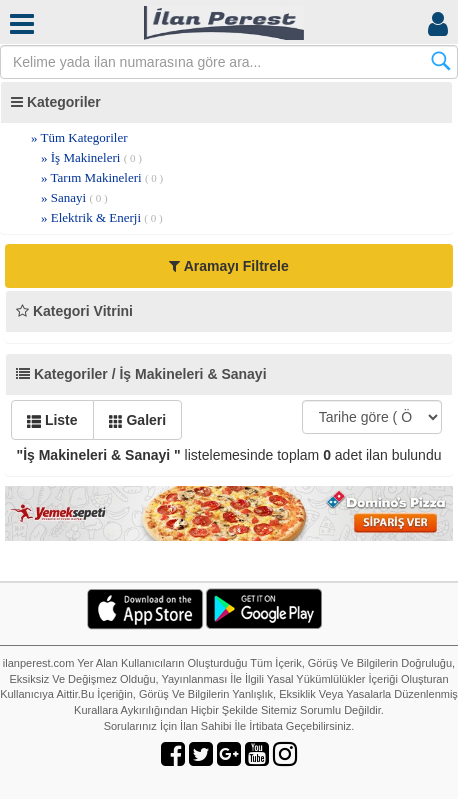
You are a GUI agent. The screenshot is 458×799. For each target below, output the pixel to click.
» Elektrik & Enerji (102, 217)
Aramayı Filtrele (228, 266)
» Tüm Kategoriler (79, 137)
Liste (52, 420)
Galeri (138, 420)
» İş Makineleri (91, 157)
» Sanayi (74, 197)
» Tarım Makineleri (102, 177)
